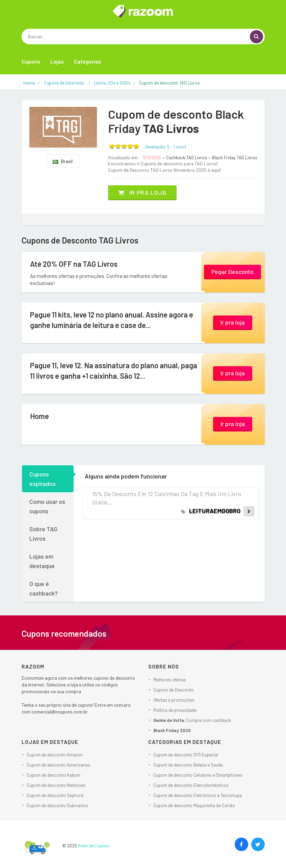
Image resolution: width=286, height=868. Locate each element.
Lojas (57, 61)
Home (40, 416)
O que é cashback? (44, 588)
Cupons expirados (43, 479)
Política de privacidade (175, 710)
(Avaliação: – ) (165, 147)
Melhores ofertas (170, 680)
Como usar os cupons (47, 506)
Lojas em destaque (42, 561)
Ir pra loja (142, 192)
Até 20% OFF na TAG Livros (74, 264)
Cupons (31, 61)
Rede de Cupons (94, 846)
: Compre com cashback (192, 720)
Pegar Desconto (232, 272)
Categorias (88, 61)
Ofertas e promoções (174, 700)
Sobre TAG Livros (43, 534)
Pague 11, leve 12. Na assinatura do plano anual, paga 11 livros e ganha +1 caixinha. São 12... (114, 370)
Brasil (63, 161)
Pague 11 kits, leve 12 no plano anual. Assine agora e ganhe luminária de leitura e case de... (112, 320)
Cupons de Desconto (174, 690)
